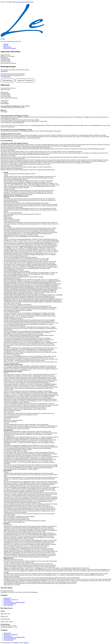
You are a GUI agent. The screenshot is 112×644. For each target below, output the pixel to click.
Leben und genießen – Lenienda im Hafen (14, 602)
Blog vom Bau (7, 47)
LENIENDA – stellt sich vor (11, 600)
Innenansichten (8, 601)
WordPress (16, 643)
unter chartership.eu (6, 77)
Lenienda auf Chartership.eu (25, 80)
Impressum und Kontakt (10, 48)
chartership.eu (4, 71)
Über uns (6, 45)
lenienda (3, 39)
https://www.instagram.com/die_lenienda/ (23, 2)
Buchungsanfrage (8, 80)
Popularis (26, 643)
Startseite (6, 44)
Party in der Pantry (8, 605)
